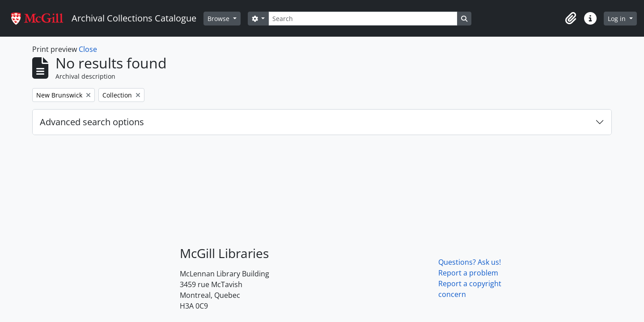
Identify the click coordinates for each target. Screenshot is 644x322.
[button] (571, 18)
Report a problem (468, 273)
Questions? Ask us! (470, 262)
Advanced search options (92, 122)
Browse (219, 19)
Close (88, 49)
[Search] (363, 19)
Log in (618, 19)
